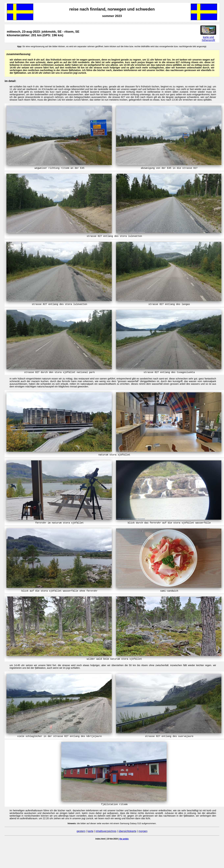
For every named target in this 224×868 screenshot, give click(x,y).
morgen (143, 831)
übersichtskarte (127, 831)
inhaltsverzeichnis (106, 831)
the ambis (124, 839)
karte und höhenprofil (208, 39)
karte (91, 831)
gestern (81, 831)
